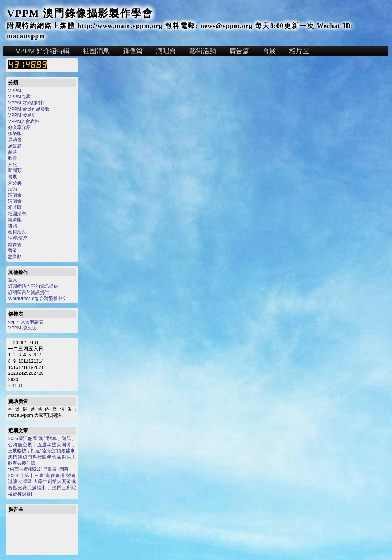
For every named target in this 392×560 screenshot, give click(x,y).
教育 (13, 158)
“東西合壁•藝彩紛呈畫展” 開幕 (38, 469)
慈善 (13, 152)
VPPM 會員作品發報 (29, 109)
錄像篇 (133, 51)
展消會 (15, 139)
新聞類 (15, 170)
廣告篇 (239, 51)
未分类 (15, 183)
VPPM (15, 90)
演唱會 (166, 51)
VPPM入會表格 (24, 121)
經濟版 (15, 220)
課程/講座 (18, 238)
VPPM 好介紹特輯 (43, 51)
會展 (269, 51)
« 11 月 (15, 386)
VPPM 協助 (20, 96)
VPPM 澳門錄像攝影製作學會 (80, 13)
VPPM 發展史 (22, 115)
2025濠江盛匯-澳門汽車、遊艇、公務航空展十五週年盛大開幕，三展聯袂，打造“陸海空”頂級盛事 (42, 444)
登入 (13, 280)
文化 (13, 164)
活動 (13, 189)
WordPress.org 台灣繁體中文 (37, 298)
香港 (13, 250)
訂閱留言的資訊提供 (29, 292)
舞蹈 (13, 226)
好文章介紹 (19, 127)
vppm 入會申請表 (26, 322)
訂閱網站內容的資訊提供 (33, 286)
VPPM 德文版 (22, 328)
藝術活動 (203, 51)
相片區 (299, 51)
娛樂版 (15, 134)
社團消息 (96, 51)
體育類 (15, 257)
